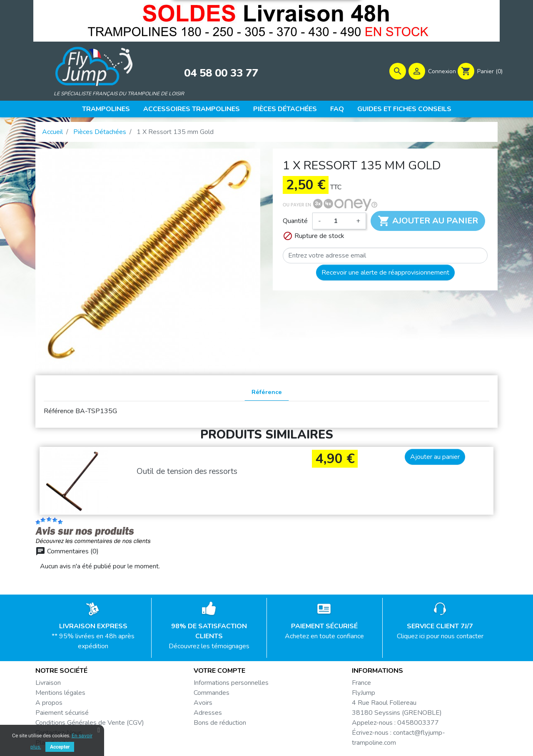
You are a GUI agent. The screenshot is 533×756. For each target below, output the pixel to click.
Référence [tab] (267, 394)
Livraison (48, 684)
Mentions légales (60, 694)
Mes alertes (211, 734)
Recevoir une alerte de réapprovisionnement (385, 274)
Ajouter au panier (428, 223)
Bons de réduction (220, 724)
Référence (59, 413)
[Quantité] (339, 223)
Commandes (212, 694)
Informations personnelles (231, 684)
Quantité (295, 223)
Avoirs (203, 704)
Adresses (208, 714)
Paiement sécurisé (62, 714)
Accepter (60, 747)
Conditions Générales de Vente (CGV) (90, 724)
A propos (49, 704)
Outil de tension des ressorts (187, 473)
